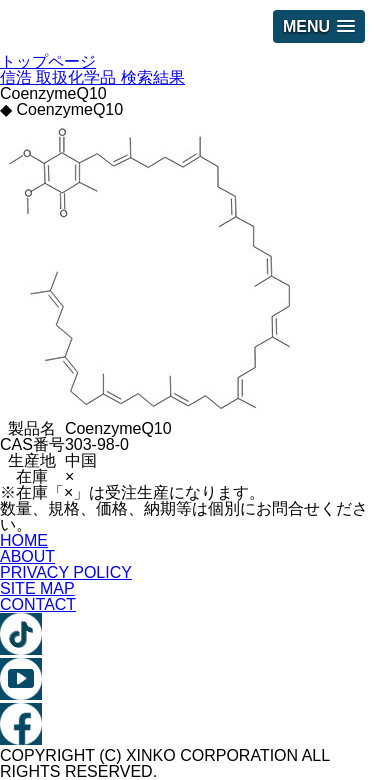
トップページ (48, 61)
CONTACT (38, 604)
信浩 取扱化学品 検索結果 (92, 77)
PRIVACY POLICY (66, 572)
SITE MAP (37, 588)
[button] (319, 26)
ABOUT (27, 556)
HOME (24, 540)
